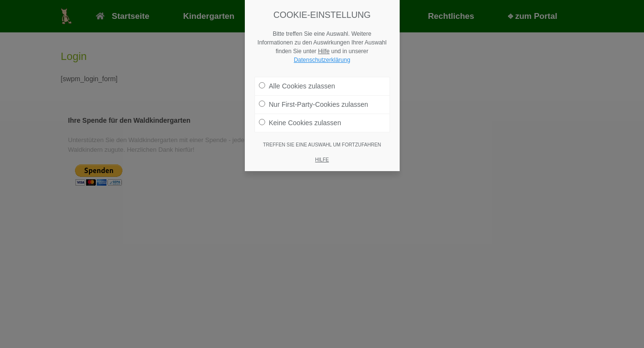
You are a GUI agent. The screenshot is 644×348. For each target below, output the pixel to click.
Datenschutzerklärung (322, 58)
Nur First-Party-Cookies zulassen (314, 102)
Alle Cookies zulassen (297, 84)
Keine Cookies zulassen (300, 121)
